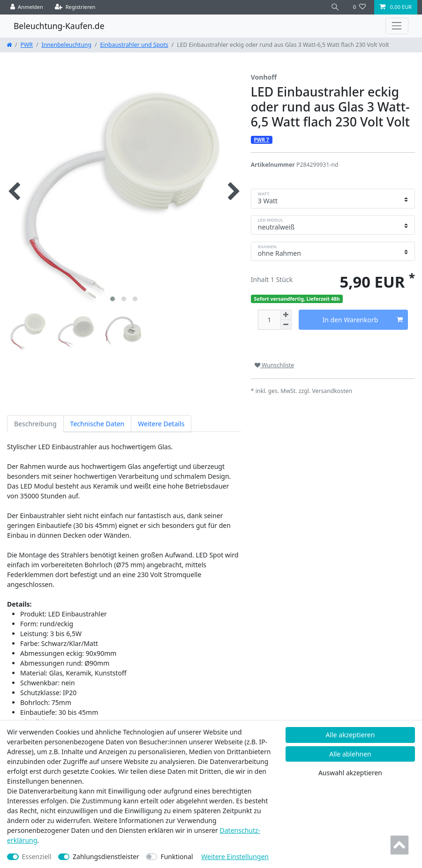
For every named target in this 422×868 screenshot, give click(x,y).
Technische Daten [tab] (98, 424)
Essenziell (37, 857)
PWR (27, 45)
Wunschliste (274, 365)
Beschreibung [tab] (35, 424)
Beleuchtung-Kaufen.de (59, 26)
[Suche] (335, 7)
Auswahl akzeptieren (350, 773)
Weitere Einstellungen (235, 857)
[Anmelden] (27, 7)
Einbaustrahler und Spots (134, 45)
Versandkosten (332, 391)
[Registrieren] (75, 7)
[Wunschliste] (359, 7)
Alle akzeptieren (350, 735)
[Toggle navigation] (397, 26)
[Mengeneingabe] (269, 320)
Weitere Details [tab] (161, 424)
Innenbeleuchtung (67, 45)
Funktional (177, 857)
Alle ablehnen (350, 754)
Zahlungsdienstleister (106, 857)
